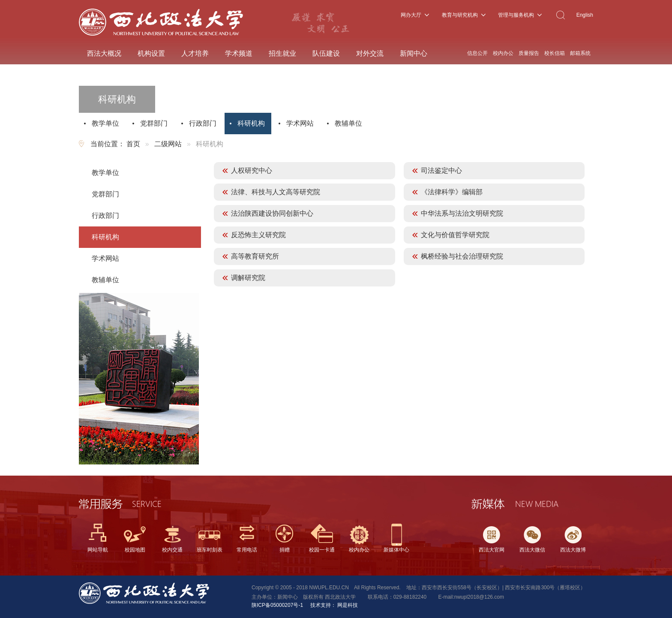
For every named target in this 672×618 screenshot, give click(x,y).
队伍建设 (326, 53)
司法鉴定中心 (441, 170)
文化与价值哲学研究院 (455, 235)
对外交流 (370, 53)
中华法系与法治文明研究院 (462, 213)
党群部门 (154, 123)
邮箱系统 (580, 53)
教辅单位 (348, 123)
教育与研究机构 (460, 15)
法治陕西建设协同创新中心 (272, 213)
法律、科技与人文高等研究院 (276, 192)
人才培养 (195, 53)
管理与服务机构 (516, 15)
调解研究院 (248, 278)
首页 (133, 144)
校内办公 (503, 53)
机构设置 (151, 53)
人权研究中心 (252, 170)
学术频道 (239, 53)
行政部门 (203, 123)
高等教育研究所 (255, 256)
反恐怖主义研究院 (258, 235)
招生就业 (282, 53)
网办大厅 (411, 15)
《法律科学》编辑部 (452, 192)
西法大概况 (104, 53)
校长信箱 (555, 53)
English (585, 15)
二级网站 (168, 144)
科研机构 (251, 123)
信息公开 (477, 53)
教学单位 (105, 123)
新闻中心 (414, 53)
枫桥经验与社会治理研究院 (462, 256)
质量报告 (529, 53)
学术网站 (300, 123)
